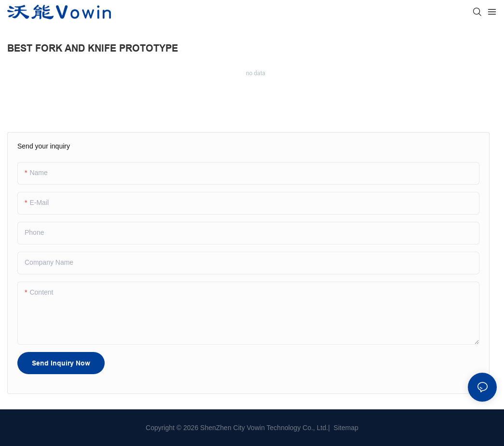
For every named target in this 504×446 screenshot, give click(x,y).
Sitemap (345, 428)
